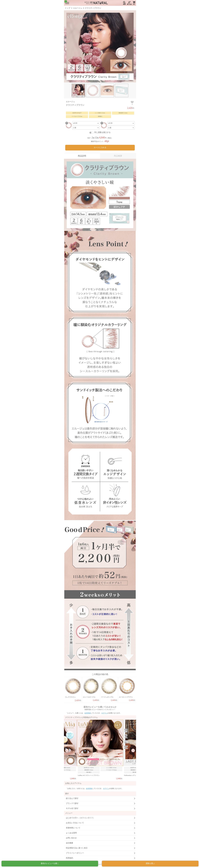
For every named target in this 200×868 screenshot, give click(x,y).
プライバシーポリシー (75, 853)
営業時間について (73, 828)
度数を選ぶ (150, 863)
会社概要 (69, 843)
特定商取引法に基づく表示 (77, 848)
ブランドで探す (72, 803)
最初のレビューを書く (50, 863)
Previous (67, 750)
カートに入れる (100, 147)
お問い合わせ (71, 838)
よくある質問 (71, 833)
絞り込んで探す (72, 798)
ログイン (105, 713)
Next (133, 750)
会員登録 (88, 713)
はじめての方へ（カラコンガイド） (80, 818)
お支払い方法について (75, 823)
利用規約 (69, 858)
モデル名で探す (72, 808)
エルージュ (78, 8)
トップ (68, 8)
